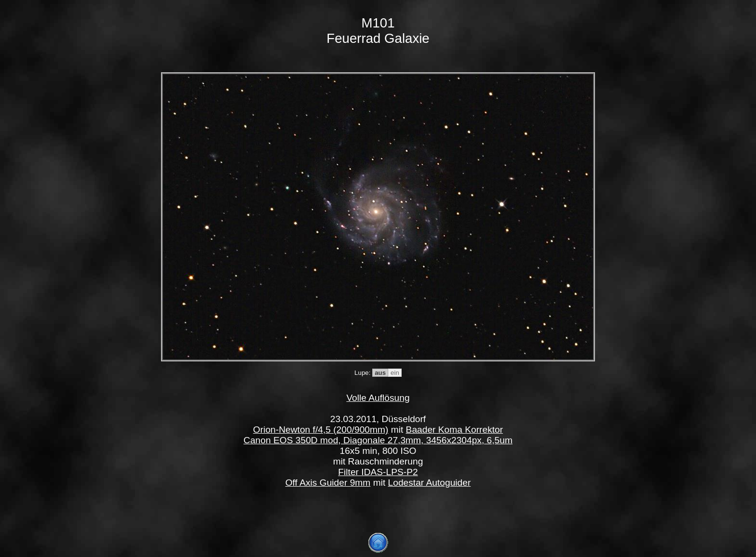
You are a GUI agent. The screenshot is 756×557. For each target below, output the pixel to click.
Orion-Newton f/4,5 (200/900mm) (321, 430)
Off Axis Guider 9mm (328, 483)
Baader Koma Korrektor (455, 430)
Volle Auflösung (378, 398)
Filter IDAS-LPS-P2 (378, 472)
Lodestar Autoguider (430, 483)
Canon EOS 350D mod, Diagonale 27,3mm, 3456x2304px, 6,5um (378, 440)
